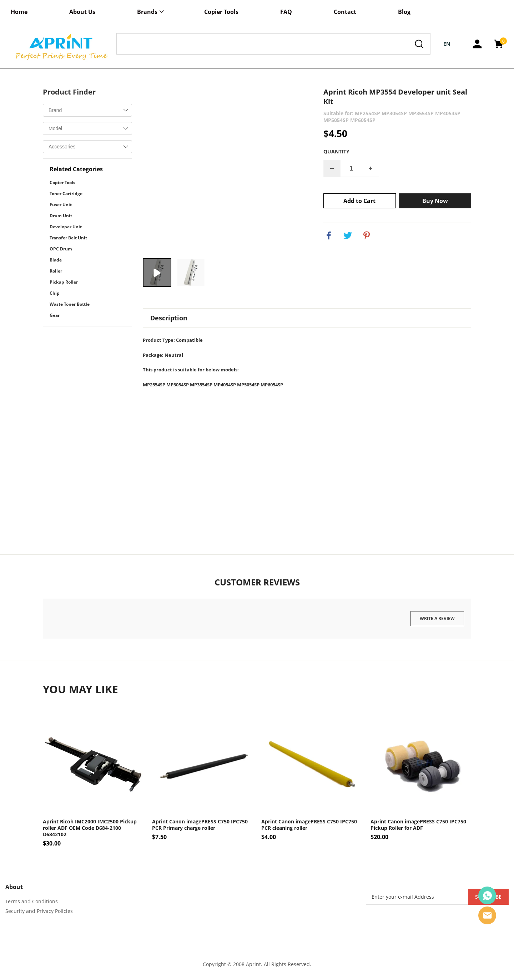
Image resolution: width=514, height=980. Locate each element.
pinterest (367, 235)
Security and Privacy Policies (39, 911)
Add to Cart (359, 201)
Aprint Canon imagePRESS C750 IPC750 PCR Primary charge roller (200, 825)
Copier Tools (221, 12)
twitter (348, 235)
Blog (404, 12)
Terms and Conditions (32, 901)
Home (19, 12)
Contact (345, 12)
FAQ (286, 12)
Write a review (437, 618)
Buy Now (435, 201)
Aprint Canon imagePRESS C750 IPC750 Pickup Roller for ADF (418, 825)
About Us (82, 12)
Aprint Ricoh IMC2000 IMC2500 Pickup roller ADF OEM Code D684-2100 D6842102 (90, 828)
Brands (147, 12)
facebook (329, 235)
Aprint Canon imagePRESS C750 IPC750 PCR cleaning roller (309, 825)
